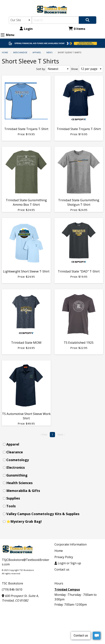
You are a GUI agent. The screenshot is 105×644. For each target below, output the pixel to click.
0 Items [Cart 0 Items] (77, 29)
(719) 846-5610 (12, 589)
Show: (75, 69)
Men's (49, 52)
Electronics (16, 467)
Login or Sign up (68, 563)
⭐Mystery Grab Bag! (24, 521)
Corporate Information (71, 544)
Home (5, 52)
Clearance (15, 452)
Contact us (62, 569)
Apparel (37, 52)
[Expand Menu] (3, 35)
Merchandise (20, 52)
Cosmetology (18, 460)
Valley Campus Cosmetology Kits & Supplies (43, 514)
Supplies (13, 498)
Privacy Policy (64, 557)
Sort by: (41, 69)
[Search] (55, 20)
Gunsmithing (17, 475)
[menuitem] (54, 444)
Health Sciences (19, 483)
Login (26, 29)
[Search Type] (20, 20)
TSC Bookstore (12, 583)
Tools (11, 506)
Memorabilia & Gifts (23, 491)
